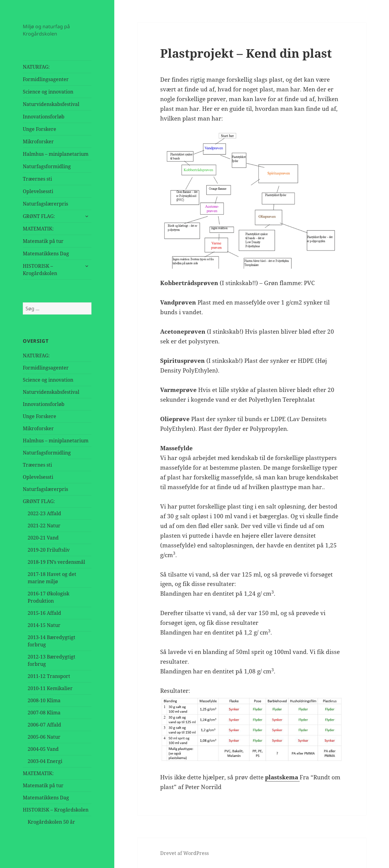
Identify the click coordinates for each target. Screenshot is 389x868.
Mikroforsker (38, 141)
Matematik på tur (43, 241)
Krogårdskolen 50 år (51, 822)
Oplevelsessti (38, 191)
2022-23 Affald (44, 513)
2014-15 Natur (44, 625)
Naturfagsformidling (47, 166)
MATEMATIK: (38, 229)
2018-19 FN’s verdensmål (56, 562)
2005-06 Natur (44, 737)
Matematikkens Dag (46, 254)
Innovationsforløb (44, 117)
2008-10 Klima (44, 700)
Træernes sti (37, 179)
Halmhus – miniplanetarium (56, 154)
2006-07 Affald (44, 725)
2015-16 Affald (44, 613)
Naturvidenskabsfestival (51, 104)
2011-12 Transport (49, 676)
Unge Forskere (40, 129)
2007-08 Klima (44, 713)
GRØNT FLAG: (39, 216)
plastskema (282, 777)
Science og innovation (48, 92)
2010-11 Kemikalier (50, 688)
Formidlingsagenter (46, 79)
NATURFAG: (36, 67)
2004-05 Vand (43, 749)
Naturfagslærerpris (45, 204)
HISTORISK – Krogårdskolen (40, 270)
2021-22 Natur (44, 526)
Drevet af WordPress (184, 853)
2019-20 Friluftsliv (49, 550)
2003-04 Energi (45, 761)
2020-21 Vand (43, 538)
